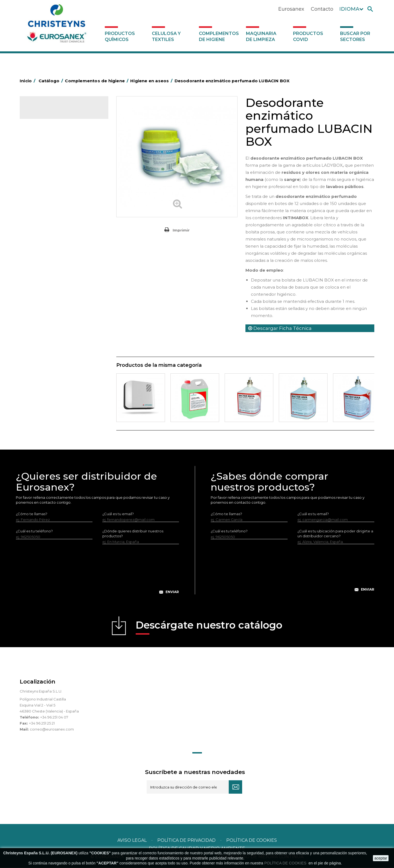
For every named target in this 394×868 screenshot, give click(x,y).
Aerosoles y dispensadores (54, 157)
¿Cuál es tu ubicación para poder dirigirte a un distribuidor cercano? (335, 534)
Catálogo (45, 112)
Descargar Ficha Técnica (280, 328)
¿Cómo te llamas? (32, 514)
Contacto (322, 9)
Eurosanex (291, 9)
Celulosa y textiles (166, 36)
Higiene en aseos (46, 267)
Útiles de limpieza (46, 326)
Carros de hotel (44, 199)
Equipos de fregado (48, 225)
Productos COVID (308, 36)
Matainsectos (42, 275)
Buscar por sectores (355, 36)
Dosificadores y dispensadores (58, 343)
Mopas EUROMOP (47, 284)
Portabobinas (42, 292)
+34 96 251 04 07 (54, 717)
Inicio (28, 81)
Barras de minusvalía (48, 174)
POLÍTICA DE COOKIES (286, 863)
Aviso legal (132, 841)
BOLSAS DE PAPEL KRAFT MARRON (62, 191)
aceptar (381, 858)
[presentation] (97, 574)
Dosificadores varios (48, 352)
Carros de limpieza (47, 208)
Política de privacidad (186, 841)
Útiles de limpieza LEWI (51, 335)
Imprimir (181, 230)
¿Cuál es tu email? (118, 514)
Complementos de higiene (219, 36)
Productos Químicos (120, 36)
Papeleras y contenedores (54, 216)
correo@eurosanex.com (52, 729)
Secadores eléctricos (49, 318)
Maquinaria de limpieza (261, 36)
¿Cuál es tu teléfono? (34, 531)
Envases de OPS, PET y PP (53, 233)
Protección (40, 301)
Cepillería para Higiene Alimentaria (61, 250)
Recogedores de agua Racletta (58, 309)
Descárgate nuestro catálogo (209, 627)
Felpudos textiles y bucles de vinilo (61, 259)
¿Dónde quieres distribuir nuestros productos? (133, 534)
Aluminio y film (43, 165)
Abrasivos (39, 148)
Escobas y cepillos (46, 242)
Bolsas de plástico (46, 182)
